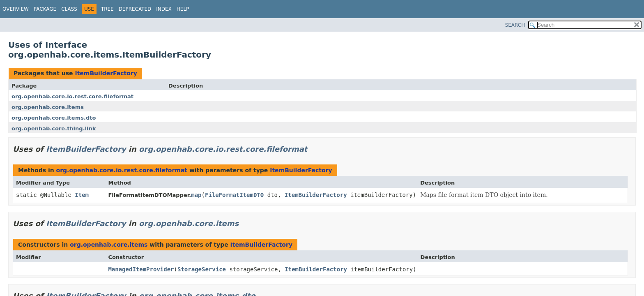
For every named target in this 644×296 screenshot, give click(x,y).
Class (69, 9)
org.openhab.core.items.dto (54, 118)
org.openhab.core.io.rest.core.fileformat (72, 96)
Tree (107, 9)
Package (45, 9)
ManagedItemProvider (141, 269)
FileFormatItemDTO (234, 195)
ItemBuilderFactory (106, 73)
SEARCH (515, 25)
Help (183, 9)
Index (164, 9)
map (196, 195)
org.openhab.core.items (48, 107)
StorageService (202, 269)
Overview (16, 9)
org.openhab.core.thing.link (54, 128)
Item (82, 195)
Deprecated (135, 9)
